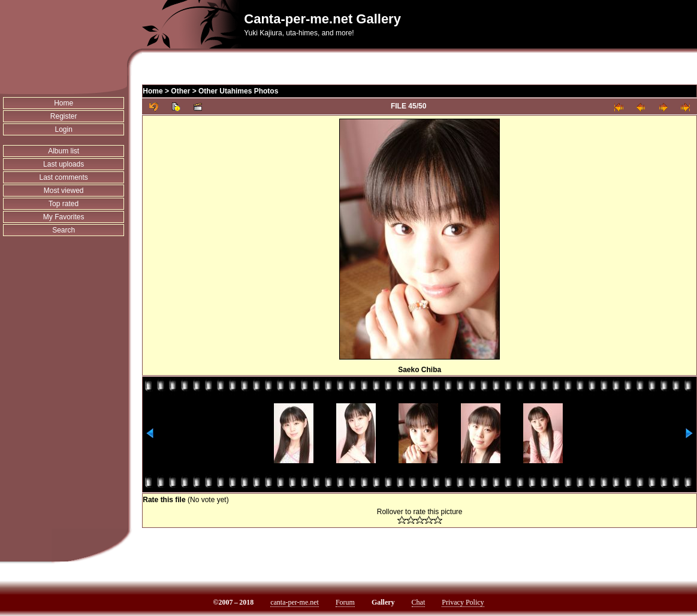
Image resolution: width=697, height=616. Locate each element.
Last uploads (64, 164)
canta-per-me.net (295, 602)
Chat (419, 602)
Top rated (64, 204)
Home (64, 103)
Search (64, 230)
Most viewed (64, 191)
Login (63, 129)
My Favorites (64, 217)
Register (64, 116)
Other (180, 91)
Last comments (63, 177)
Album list (64, 151)
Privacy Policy (463, 602)
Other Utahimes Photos (238, 91)
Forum (345, 602)
